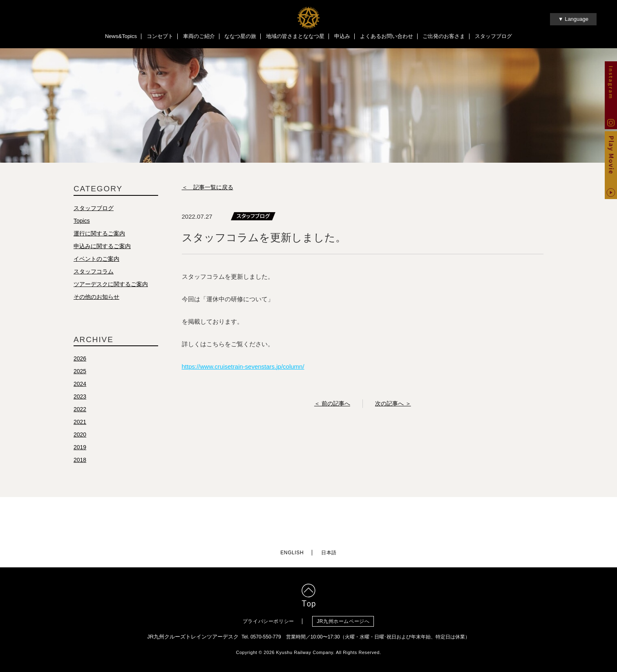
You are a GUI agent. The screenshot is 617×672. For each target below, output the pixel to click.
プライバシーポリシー (268, 621)
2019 (80, 447)
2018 (80, 460)
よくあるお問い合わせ (387, 36)
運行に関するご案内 (99, 233)
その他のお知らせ (96, 297)
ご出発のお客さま (444, 36)
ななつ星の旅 (240, 36)
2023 (80, 396)
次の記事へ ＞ (393, 403)
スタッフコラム (94, 271)
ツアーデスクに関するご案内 (111, 284)
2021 (80, 422)
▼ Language (573, 19)
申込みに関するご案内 (102, 246)
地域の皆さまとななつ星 (295, 36)
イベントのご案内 (96, 259)
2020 (80, 435)
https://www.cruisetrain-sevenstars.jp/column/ (243, 366)
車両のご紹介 (199, 36)
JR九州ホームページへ (343, 621)
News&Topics (121, 36)
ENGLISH (292, 553)
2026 (80, 358)
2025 (80, 371)
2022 (80, 409)
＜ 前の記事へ (332, 403)
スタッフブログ (493, 36)
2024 (80, 384)
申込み (342, 36)
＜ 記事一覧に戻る (208, 187)
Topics (82, 221)
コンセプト (160, 36)
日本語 (329, 553)
